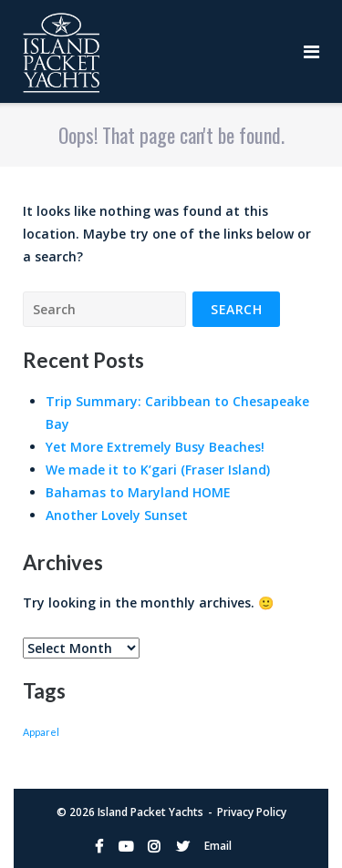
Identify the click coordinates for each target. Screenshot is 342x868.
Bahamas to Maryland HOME (138, 492)
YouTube (126, 846)
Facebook (99, 846)
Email (218, 846)
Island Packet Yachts (150, 812)
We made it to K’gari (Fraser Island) (158, 470)
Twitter (183, 846)
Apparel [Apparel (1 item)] (41, 732)
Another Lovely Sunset (117, 515)
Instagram (154, 846)
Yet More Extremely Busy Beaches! (155, 447)
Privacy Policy (252, 812)
